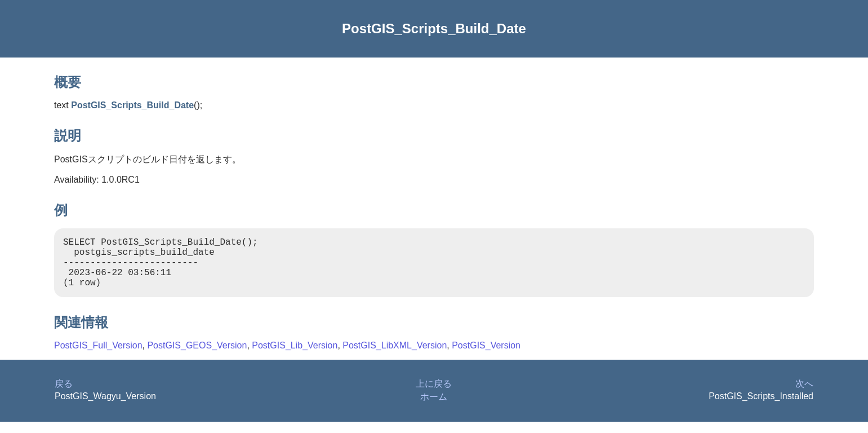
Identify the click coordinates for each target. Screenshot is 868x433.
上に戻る (434, 395)
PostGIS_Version (486, 357)
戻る (64, 395)
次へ (804, 395)
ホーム (434, 408)
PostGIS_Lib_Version (295, 357)
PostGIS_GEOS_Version (197, 357)
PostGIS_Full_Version (98, 357)
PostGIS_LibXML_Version (395, 357)
